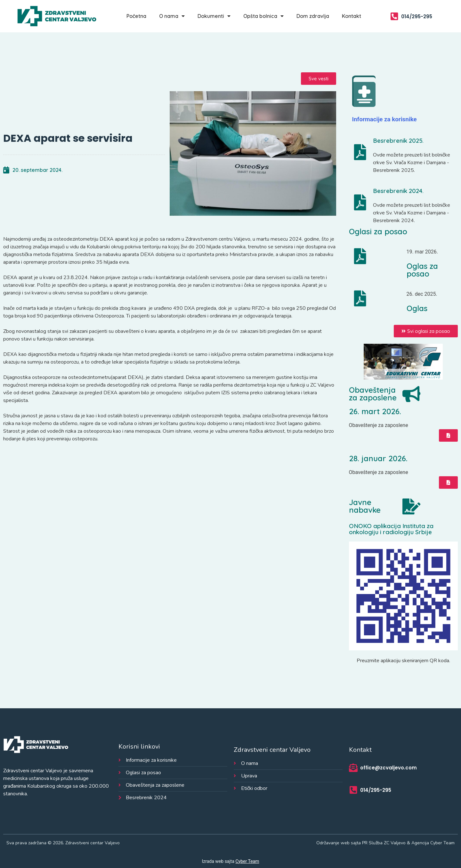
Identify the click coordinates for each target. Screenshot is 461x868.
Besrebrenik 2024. (398, 191)
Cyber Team (247, 861)
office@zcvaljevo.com (388, 768)
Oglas (417, 308)
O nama (172, 16)
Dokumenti (214, 16)
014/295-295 (417, 16)
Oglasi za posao (378, 231)
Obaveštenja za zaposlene (373, 394)
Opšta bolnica (263, 16)
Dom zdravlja (313, 16)
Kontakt (352, 16)
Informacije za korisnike (384, 119)
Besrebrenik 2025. (398, 141)
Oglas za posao (422, 270)
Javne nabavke (365, 506)
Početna (136, 16)
